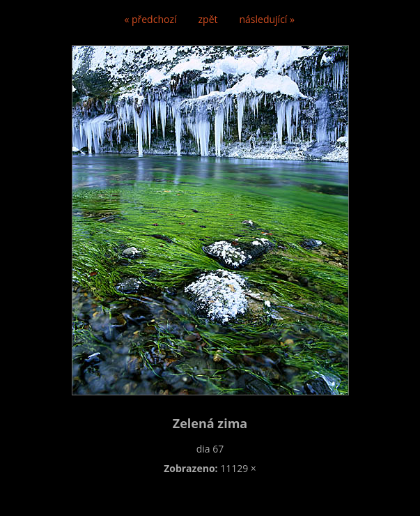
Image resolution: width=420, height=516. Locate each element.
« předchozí (150, 19)
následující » (267, 19)
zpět (208, 19)
